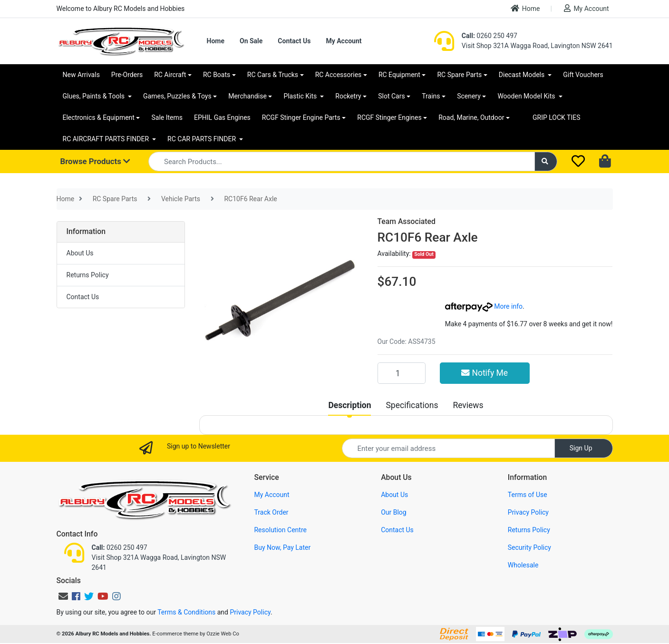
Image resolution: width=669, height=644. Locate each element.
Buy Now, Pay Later (282, 547)
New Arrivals (81, 75)
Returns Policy (88, 275)
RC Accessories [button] (339, 75)
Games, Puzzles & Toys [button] (177, 96)
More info (484, 306)
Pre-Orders (127, 75)
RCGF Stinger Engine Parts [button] (301, 117)
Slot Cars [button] (391, 96)
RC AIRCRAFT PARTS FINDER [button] (107, 139)
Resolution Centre (280, 530)
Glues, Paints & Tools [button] (95, 96)
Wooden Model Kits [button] (527, 96)
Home (525, 8)
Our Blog (394, 512)
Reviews (468, 405)
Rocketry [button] (348, 96)
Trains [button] (431, 96)
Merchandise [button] (247, 96)
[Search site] (546, 161)
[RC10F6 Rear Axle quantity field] (402, 373)
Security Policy (529, 547)
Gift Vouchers (583, 75)
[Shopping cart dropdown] (606, 162)
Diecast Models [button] (523, 75)
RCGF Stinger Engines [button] (389, 117)
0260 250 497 (490, 36)
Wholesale (523, 565)
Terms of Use (528, 495)
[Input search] (342, 161)
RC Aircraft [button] (170, 75)
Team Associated (407, 221)
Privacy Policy (528, 512)
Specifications (412, 405)
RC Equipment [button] (399, 75)
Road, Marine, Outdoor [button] (471, 117)
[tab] (349, 405)
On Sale (251, 41)
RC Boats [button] (217, 75)
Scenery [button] (469, 96)
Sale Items (167, 117)
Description (349, 405)
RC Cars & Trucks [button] (273, 75)
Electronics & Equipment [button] (99, 117)
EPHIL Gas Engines (222, 117)
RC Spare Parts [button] (459, 75)
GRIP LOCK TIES (557, 117)
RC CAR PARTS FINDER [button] (202, 139)
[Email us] (63, 596)
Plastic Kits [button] (301, 96)
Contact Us (294, 41)
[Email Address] (448, 448)
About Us (80, 253)
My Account (586, 8)
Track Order (271, 512)
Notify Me (485, 373)
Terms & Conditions (186, 612)
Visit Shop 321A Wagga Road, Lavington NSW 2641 (537, 46)
